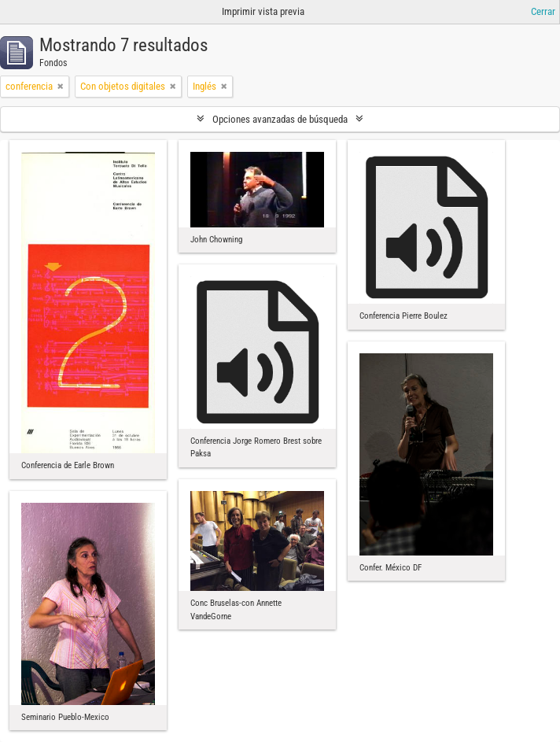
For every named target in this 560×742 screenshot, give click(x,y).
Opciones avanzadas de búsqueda (280, 119)
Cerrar (543, 11)
